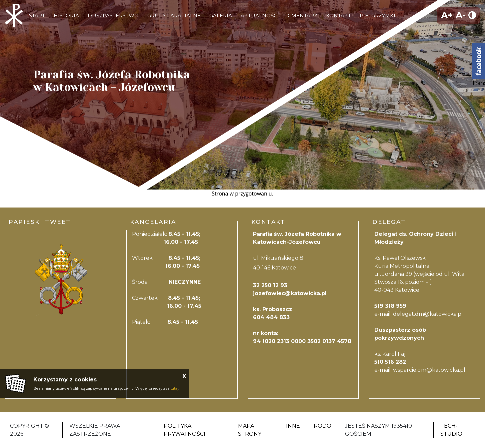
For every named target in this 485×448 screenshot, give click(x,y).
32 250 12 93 (270, 285)
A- (461, 15)
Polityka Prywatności (184, 430)
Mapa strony (250, 430)
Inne (293, 426)
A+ (447, 15)
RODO (322, 426)
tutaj (174, 388)
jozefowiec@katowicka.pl (290, 293)
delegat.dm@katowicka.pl (428, 314)
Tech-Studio (451, 430)
